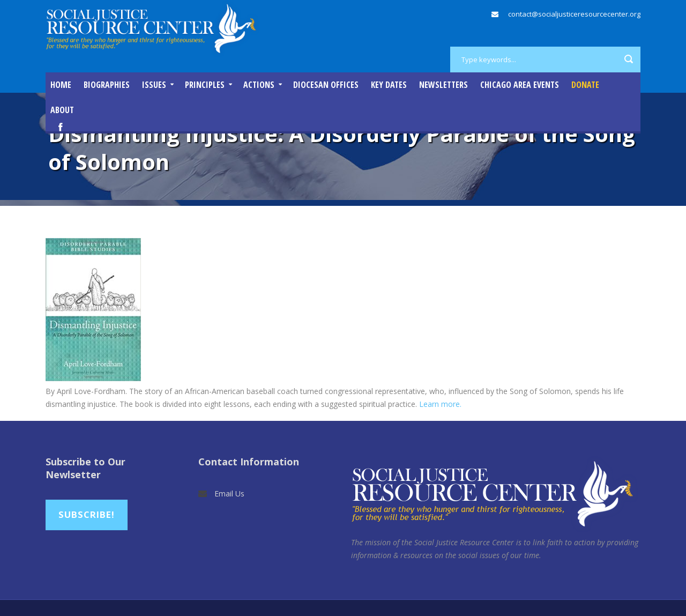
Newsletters (443, 85)
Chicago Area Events (520, 85)
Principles (205, 85)
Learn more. (440, 404)
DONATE (585, 85)
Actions (259, 85)
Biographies (107, 85)
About (62, 110)
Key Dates (389, 85)
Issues (154, 85)
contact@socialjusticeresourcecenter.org (574, 14)
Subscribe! (87, 514)
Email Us (229, 493)
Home (61, 85)
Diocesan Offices (326, 85)
